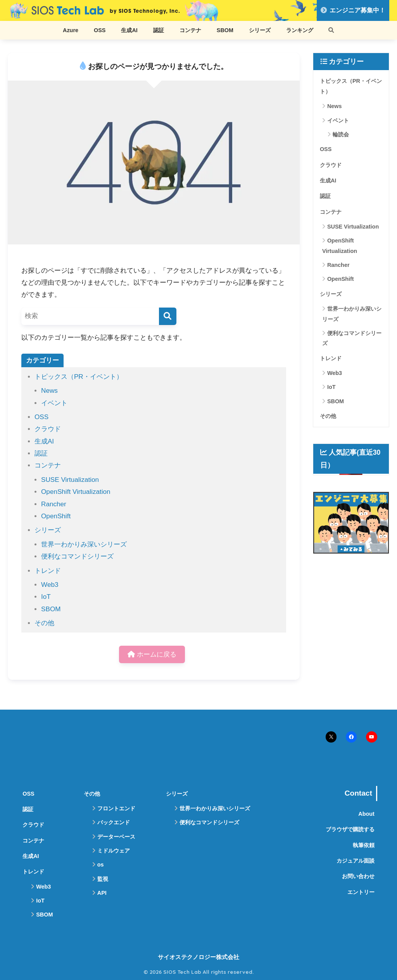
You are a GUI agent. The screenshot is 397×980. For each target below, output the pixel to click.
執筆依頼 (364, 845)
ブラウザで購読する (350, 829)
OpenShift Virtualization (76, 492)
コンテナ (190, 30)
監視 (103, 879)
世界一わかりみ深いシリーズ (84, 544)
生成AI (129, 30)
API (102, 893)
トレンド (48, 571)
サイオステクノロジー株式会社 (198, 957)
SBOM (225, 30)
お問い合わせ (358, 876)
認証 (159, 30)
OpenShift (56, 516)
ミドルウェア (114, 851)
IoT (46, 597)
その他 (44, 623)
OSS (100, 30)
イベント (54, 403)
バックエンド (114, 822)
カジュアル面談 (356, 861)
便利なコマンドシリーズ (77, 556)
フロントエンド (116, 808)
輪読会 (341, 134)
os (101, 865)
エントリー (361, 892)
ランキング (300, 30)
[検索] (168, 316)
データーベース (116, 837)
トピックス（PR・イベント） (79, 377)
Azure (71, 30)
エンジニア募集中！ (353, 10)
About (366, 814)
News (49, 391)
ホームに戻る (152, 654)
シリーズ (260, 30)
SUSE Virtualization (70, 480)
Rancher (54, 504)
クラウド (48, 429)
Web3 (50, 585)
